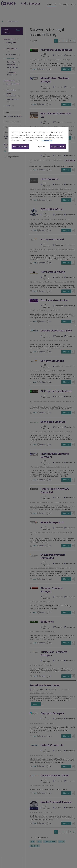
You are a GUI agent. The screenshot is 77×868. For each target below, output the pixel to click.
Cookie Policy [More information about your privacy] (47, 140)
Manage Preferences (20, 147)
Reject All (41, 147)
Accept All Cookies (58, 147)
